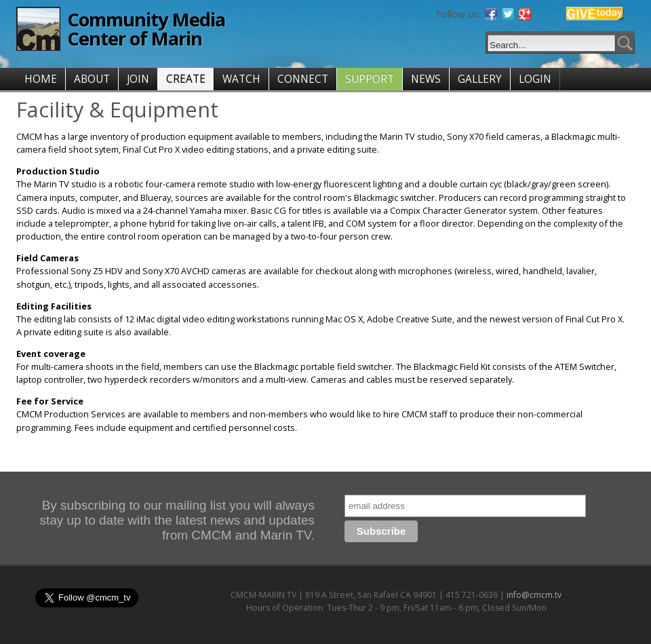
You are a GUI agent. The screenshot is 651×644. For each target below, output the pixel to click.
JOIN (138, 79)
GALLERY (480, 79)
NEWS (426, 79)
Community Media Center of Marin (146, 29)
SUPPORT (370, 79)
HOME (41, 79)
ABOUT (92, 79)
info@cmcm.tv (534, 595)
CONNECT (303, 79)
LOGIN (535, 79)
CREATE (186, 79)
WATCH (241, 79)
